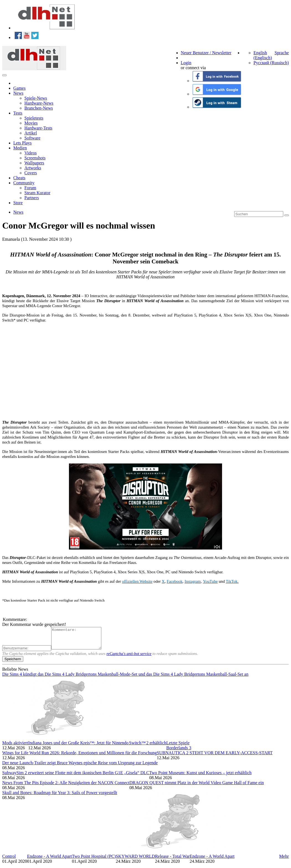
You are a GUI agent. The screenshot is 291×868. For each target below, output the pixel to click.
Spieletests (34, 118)
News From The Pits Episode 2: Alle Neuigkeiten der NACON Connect (66, 787)
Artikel (31, 133)
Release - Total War (172, 860)
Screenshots (35, 158)
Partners (32, 198)
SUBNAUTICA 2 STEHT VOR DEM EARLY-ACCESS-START (215, 757)
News (18, 93)
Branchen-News (39, 108)
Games (19, 88)
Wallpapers (34, 163)
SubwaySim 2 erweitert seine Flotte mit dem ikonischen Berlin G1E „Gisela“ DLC (76, 777)
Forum (30, 188)
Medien (20, 148)
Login (186, 63)
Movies (31, 123)
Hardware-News (39, 103)
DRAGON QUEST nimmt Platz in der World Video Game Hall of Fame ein (197, 787)
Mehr (284, 860)
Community (24, 183)
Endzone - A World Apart (50, 860)
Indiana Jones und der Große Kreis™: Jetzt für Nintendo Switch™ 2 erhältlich (97, 747)
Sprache (282, 53)
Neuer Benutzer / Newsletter (206, 53)
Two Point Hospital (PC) (94, 860)
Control (9, 860)
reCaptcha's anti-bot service (129, 658)
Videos (30, 153)
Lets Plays (22, 143)
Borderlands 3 (179, 752)
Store (18, 203)
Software (32, 138)
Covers (31, 173)
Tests (18, 113)
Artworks (33, 168)
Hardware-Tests (38, 128)
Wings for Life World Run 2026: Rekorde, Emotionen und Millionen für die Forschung (79, 757)
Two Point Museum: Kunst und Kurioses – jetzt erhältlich (200, 777)
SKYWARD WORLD (135, 860)
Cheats (19, 178)
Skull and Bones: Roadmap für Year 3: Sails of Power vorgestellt (60, 797)
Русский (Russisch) (271, 63)
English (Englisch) (263, 55)
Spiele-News (36, 98)
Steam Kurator (37, 193)
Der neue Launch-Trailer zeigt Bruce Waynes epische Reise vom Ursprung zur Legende (80, 767)
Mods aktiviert (15, 747)
